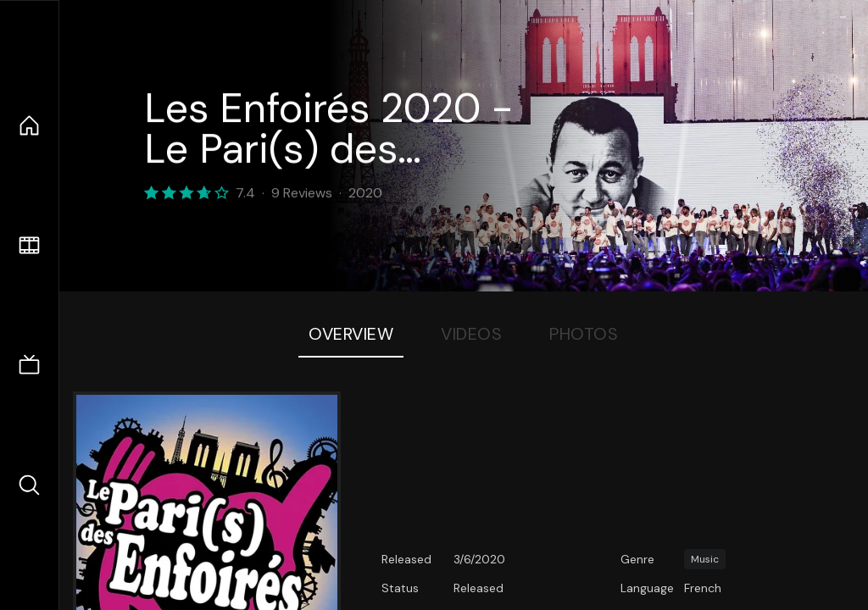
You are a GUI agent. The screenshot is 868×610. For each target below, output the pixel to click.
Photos (584, 334)
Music (705, 559)
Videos (471, 334)
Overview (351, 334)
